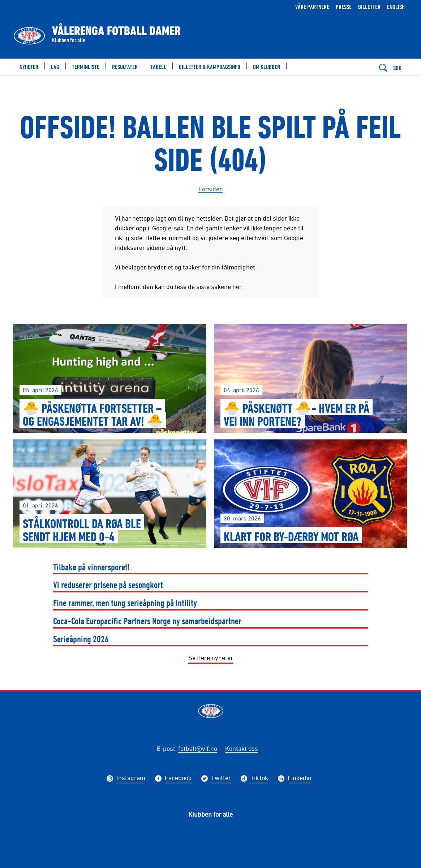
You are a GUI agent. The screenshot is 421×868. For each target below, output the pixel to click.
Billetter (369, 7)
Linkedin (300, 779)
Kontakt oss (242, 748)
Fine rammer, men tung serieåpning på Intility (125, 603)
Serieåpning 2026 (81, 639)
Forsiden (211, 189)
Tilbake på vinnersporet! (92, 567)
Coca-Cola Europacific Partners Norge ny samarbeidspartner (147, 621)
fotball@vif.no (198, 748)
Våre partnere (312, 7)
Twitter (221, 779)
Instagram (131, 779)
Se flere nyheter (211, 658)
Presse (344, 7)
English (396, 7)
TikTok (259, 779)
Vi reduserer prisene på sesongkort (108, 585)
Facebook (178, 779)
